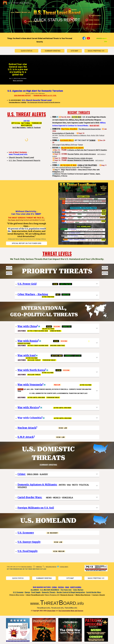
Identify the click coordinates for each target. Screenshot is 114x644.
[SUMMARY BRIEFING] (53, 51)
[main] (57, 17)
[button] (97, 284)
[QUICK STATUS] (27, 51)
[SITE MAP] (74, 51)
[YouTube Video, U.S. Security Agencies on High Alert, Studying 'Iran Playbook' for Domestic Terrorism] (83, 96)
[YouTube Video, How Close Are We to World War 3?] (92, 69)
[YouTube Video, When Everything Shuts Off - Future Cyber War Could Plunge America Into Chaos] (27, 197)
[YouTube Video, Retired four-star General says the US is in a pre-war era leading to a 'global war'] (53, 69)
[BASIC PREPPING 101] (96, 51)
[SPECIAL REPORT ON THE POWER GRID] (27, 243)
